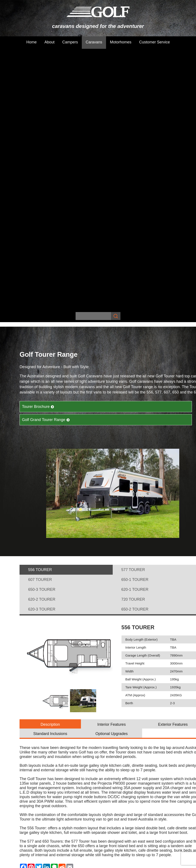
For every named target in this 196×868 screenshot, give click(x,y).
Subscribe (61, 692)
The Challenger (158, 694)
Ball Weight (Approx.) (141, 418)
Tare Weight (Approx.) (141, 426)
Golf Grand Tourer (114, 710)
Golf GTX (107, 716)
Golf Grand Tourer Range (46, 159)
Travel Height (135, 402)
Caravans (94, 42)
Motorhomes (121, 42)
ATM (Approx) (135, 434)
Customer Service (154, 42)
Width (129, 410)
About (49, 42)
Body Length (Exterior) (141, 378)
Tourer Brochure (38, 145)
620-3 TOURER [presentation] (42, 348)
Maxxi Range (110, 700)
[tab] (66, 309)
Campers (70, 42)
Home (32, 42)
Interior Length (136, 386)
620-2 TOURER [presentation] (42, 338)
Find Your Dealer (113, 641)
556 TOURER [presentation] (40, 309)
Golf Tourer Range (114, 705)
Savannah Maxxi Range (118, 694)
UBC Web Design (148, 761)
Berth (129, 442)
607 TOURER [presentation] (40, 318)
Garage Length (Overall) (143, 394)
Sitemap (37, 761)
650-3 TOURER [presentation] (42, 328)
